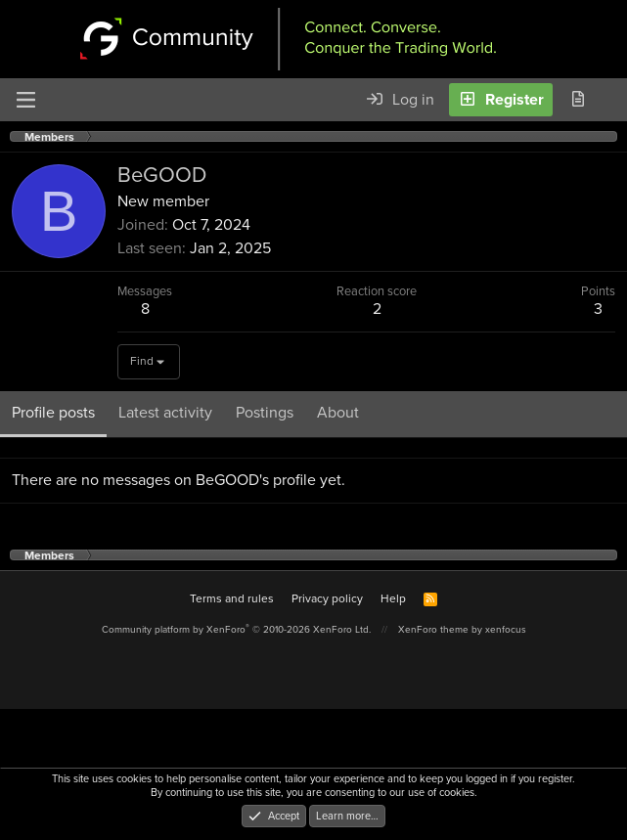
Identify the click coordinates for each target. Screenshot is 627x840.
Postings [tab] (265, 412)
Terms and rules (232, 598)
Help (393, 598)
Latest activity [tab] (165, 412)
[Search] (611, 100)
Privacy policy (327, 598)
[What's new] (578, 100)
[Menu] (25, 100)
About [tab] (338, 412)
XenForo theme (433, 629)
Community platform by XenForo (236, 629)
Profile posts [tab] (53, 412)
